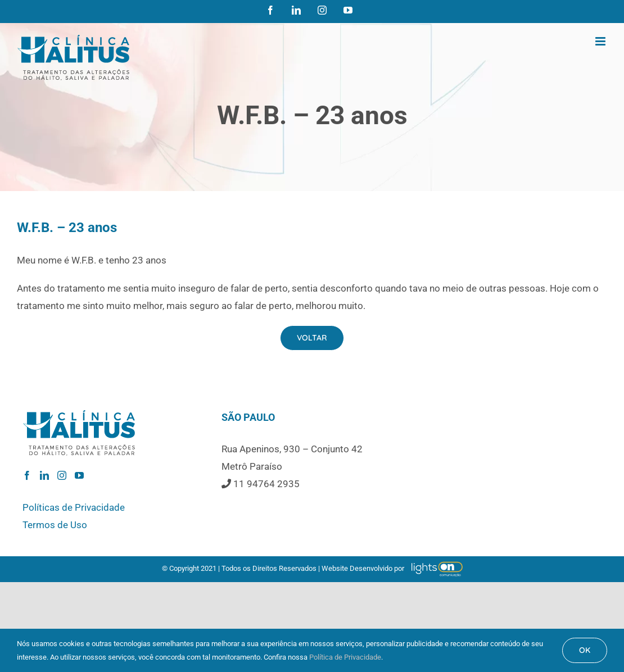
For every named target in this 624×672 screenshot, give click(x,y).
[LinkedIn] (44, 475)
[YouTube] (79, 475)
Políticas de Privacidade (74, 507)
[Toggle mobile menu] (601, 41)
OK (585, 650)
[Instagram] (62, 475)
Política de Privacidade (345, 657)
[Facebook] (27, 475)
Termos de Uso (55, 525)
